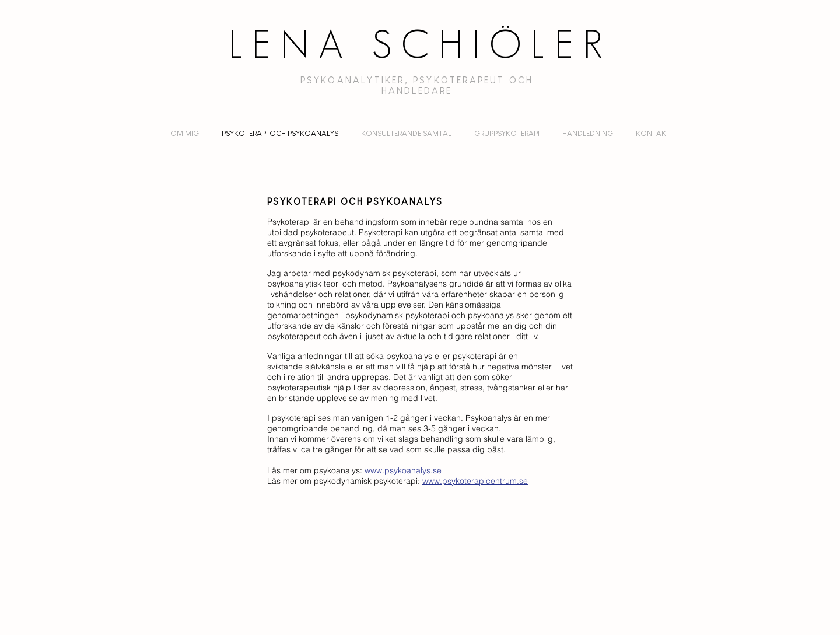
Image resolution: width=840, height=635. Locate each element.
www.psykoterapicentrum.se (475, 481)
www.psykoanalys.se (404, 470)
